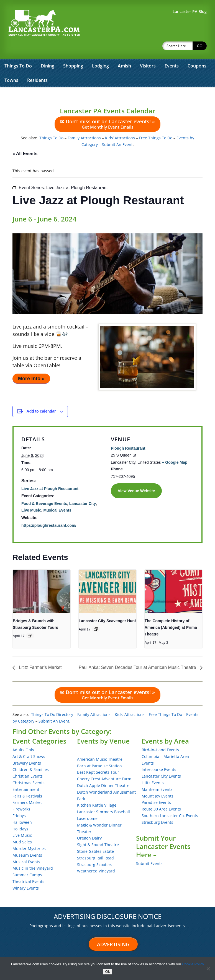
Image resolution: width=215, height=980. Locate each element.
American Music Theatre (100, 745)
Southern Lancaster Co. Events (170, 801)
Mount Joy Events (158, 782)
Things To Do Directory (52, 700)
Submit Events (149, 849)
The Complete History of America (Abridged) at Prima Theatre (171, 613)
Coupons (197, 51)
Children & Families (31, 755)
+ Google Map (175, 448)
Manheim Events (157, 775)
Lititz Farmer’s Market (40, 653)
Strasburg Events (157, 808)
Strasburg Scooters (95, 850)
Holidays (20, 815)
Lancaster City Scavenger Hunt (107, 606)
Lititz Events (153, 768)
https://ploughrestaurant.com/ (49, 511)
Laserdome (87, 804)
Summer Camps (27, 860)
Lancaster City (83, 489)
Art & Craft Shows (29, 742)
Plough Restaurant (128, 434)
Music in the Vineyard (33, 854)
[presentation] (42, 577)
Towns (11, 66)
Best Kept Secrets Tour (98, 758)
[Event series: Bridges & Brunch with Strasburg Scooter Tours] (30, 621)
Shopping (73, 51)
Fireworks (21, 795)
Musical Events (57, 496)
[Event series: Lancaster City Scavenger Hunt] (96, 615)
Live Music (31, 496)
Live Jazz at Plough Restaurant (50, 474)
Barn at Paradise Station (99, 751)
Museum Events (27, 841)
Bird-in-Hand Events (160, 735)
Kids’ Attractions (120, 123)
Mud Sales (22, 827)
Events (172, 51)
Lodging (100, 51)
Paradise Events (156, 788)
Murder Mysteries (29, 834)
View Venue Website (136, 476)
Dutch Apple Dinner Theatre (103, 771)
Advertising (113, 930)
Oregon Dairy (89, 824)
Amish (124, 51)
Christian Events (28, 762)
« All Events (25, 139)
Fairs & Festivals (27, 782)
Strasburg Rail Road (95, 844)
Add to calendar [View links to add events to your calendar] (41, 397)
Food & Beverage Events (44, 489)
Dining (48, 51)
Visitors (148, 51)
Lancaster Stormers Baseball (103, 797)
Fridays (19, 801)
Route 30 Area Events (161, 795)
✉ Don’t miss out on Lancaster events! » (107, 110)
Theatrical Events (28, 867)
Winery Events (26, 874)
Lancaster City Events (161, 762)
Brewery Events (27, 749)
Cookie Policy (193, 964)
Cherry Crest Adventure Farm (104, 764)
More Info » (31, 364)
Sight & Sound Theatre (98, 830)
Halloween (22, 808)
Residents (37, 66)
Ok (107, 972)
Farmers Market (27, 788)
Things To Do (18, 51)
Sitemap (64, 954)
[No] (208, 969)
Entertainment (26, 775)
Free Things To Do (156, 123)
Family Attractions (84, 123)
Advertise (13, 954)
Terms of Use (112, 954)
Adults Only (23, 735)
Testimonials (39, 954)
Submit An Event (117, 130)
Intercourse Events (159, 755)
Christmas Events (29, 768)
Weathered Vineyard (96, 857)
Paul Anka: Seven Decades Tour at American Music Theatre (138, 653)
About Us (86, 954)
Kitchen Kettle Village (97, 791)
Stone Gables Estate (95, 837)
